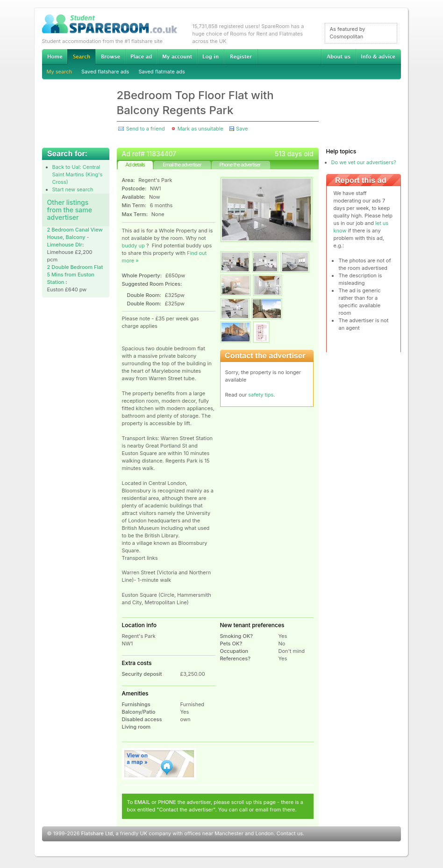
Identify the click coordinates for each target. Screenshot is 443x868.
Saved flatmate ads (161, 72)
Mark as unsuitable (200, 129)
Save (242, 129)
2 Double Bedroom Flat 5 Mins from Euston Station (75, 275)
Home (55, 57)
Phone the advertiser (240, 165)
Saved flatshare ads (105, 72)
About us (338, 57)
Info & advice (378, 57)
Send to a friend (146, 129)
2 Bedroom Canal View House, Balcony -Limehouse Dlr (75, 237)
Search (81, 57)
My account (177, 57)
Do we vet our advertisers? (364, 162)
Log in (211, 57)
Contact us (290, 833)
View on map (159, 764)
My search (60, 72)
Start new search (73, 189)
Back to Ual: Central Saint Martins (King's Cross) (78, 174)
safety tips (261, 395)
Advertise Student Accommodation (141, 57)
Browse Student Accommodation (110, 57)
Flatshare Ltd (97, 833)
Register (241, 57)
